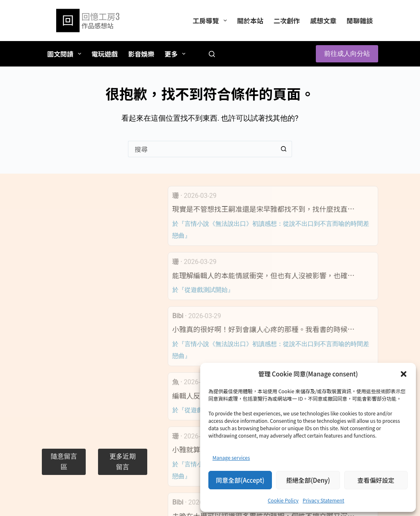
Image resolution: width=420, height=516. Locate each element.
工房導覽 (211, 21)
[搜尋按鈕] (284, 149)
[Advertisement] (94, 309)
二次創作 (287, 21)
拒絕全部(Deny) (308, 480)
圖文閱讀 (66, 54)
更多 (177, 54)
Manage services (231, 458)
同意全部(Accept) (240, 480)
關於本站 (250, 21)
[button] (404, 374)
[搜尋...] (202, 149)
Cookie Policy (283, 500)
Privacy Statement (323, 500)
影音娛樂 (141, 54)
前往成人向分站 (347, 54)
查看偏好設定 (376, 480)
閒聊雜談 (360, 21)
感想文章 (323, 21)
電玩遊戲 (105, 54)
